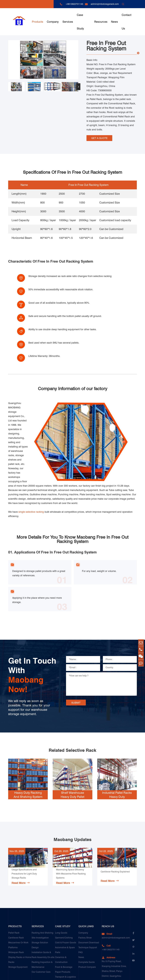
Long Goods (61, 887)
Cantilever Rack (16, 892)
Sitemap (116, 975)
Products (38, 22)
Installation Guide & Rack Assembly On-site (43, 909)
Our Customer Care (41, 926)
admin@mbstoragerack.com (105, 4)
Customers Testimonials (61, 958)
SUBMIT (76, 657)
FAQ (80, 906)
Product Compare (87, 921)
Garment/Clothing (64, 892)
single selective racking (31, 466)
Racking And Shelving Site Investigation (42, 889)
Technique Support (88, 901)
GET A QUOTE (99, 137)
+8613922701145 (74, 4)
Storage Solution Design (40, 899)
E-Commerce (62, 950)
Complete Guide (87, 916)
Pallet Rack (14, 887)
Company (53, 22)
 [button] (78, 87)
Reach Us (108, 880)
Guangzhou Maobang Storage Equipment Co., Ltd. (46, 975)
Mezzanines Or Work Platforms (18, 899)
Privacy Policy (130, 975)
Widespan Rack (16, 906)
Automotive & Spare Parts (65, 904)
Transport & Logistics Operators (65, 933)
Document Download (89, 897)
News (114, 22)
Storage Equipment (18, 921)
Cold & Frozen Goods (66, 897)
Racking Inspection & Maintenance (42, 919)
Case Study (80, 22)
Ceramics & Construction (61, 914)
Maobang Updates (72, 793)
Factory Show (85, 892)
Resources (101, 22)
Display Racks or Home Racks (20, 914)
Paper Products (63, 926)
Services (68, 22)
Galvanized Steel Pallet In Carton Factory (67, 943)
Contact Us (127, 22)
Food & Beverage (64, 921)
